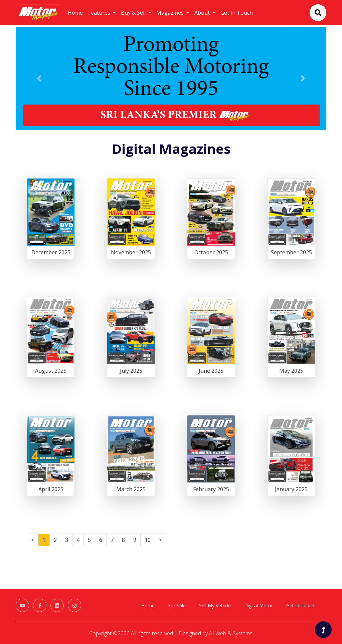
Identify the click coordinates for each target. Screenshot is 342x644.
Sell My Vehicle (215, 605)
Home (75, 13)
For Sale (177, 605)
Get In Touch (237, 13)
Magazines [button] (171, 13)
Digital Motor (259, 605)
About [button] (203, 13)
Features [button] (100, 13)
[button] (39, 78)
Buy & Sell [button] (134, 13)
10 (148, 540)
